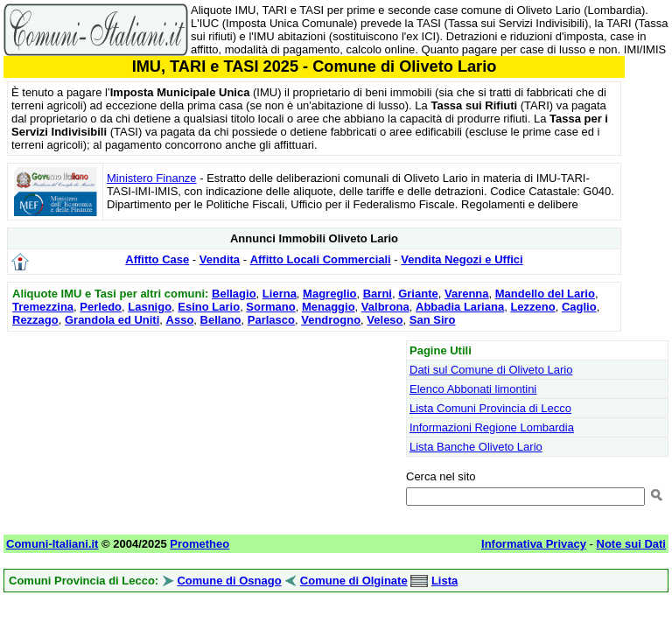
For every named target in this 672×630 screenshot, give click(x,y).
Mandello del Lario (545, 294)
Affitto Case (157, 259)
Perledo (101, 307)
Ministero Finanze (152, 178)
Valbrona (385, 307)
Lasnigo (150, 307)
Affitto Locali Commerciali (321, 259)
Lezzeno (532, 307)
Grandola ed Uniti (112, 320)
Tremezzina (43, 307)
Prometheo (199, 544)
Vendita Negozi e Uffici (462, 259)
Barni (378, 294)
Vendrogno (331, 320)
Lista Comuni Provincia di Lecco (490, 408)
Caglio (579, 307)
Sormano (270, 307)
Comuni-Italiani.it (52, 544)
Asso (180, 320)
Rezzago (35, 320)
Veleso (385, 320)
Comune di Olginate (354, 581)
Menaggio (329, 307)
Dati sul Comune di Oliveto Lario (491, 370)
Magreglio (329, 294)
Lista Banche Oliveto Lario (476, 447)
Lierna (280, 294)
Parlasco (271, 320)
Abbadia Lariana (460, 307)
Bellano (221, 320)
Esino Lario (209, 307)
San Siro (433, 320)
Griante (418, 294)
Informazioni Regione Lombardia (492, 427)
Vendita (220, 259)
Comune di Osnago (229, 581)
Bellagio (234, 294)
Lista (444, 581)
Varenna (467, 294)
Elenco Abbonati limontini (473, 389)
